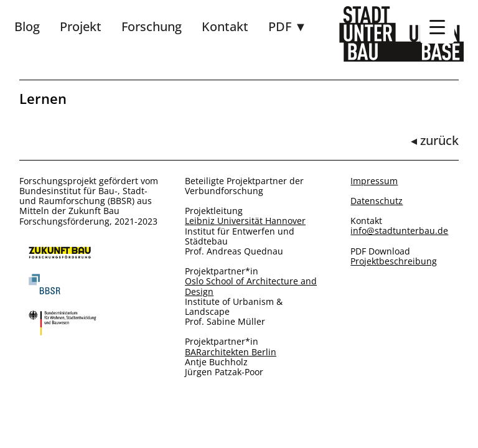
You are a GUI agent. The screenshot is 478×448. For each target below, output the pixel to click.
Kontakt (225, 26)
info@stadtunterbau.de (399, 231)
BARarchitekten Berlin (231, 352)
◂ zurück (435, 140)
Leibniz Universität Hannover (245, 221)
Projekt (81, 26)
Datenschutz (377, 201)
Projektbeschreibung (394, 261)
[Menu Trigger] (437, 26)
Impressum (374, 181)
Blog (27, 26)
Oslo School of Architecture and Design (251, 286)
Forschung (152, 26)
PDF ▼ (288, 26)
